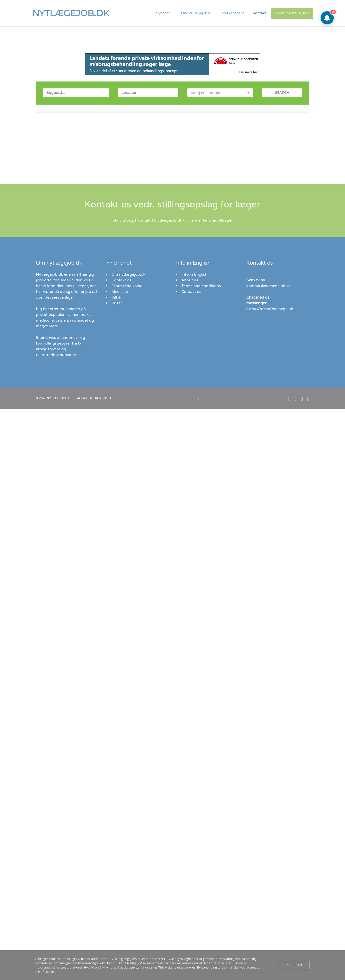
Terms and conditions (201, 286)
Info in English (194, 274)
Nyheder (163, 13)
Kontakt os (121, 280)
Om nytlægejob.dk (128, 274)
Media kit (120, 292)
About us (190, 280)
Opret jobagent (231, 13)
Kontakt (259, 13)
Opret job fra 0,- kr (291, 13)
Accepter (293, 967)
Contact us (191, 292)
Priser (117, 303)
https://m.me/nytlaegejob (270, 309)
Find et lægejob (194, 13)
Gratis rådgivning (127, 286)
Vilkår (117, 297)
